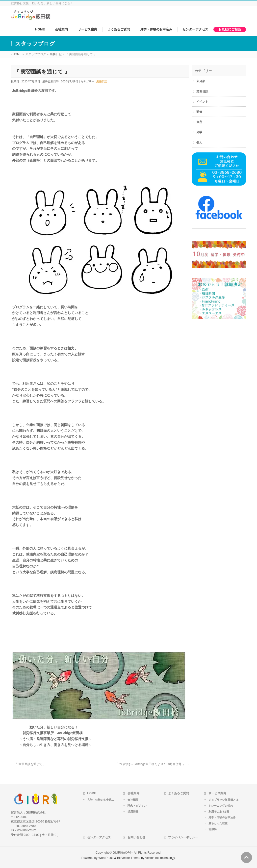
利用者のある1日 (219, 812)
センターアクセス (99, 837)
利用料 (213, 829)
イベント (202, 102)
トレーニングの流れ (221, 806)
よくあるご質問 (179, 793)
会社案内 (133, 793)
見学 (199, 132)
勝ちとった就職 (218, 823)
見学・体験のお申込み (101, 800)
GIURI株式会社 (123, 853)
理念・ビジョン (137, 806)
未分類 (201, 81)
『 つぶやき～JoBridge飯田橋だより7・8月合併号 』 (152, 764)
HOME (92, 793)
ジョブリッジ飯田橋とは (223, 800)
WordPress (106, 858)
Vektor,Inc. (152, 858)
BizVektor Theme (129, 858)
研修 (199, 112)
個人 (199, 143)
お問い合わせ (136, 837)
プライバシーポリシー (183, 837)
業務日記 (102, 81)
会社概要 (133, 800)
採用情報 (133, 812)
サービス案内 (217, 793)
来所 (199, 122)
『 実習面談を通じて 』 (28, 764)
